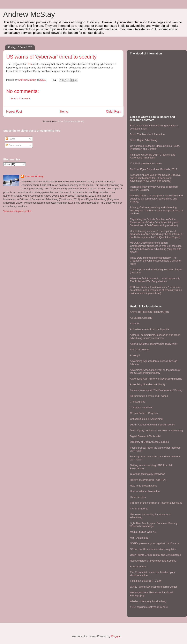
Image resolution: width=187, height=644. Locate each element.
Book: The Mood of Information (147, 134)
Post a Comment (21, 98)
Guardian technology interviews (148, 474)
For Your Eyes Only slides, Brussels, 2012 (153, 169)
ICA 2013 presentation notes (146, 163)
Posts (10, 139)
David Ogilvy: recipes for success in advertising (156, 430)
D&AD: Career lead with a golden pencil (152, 425)
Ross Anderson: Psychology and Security (153, 561)
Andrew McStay (29, 14)
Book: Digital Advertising (144, 140)
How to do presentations (144, 486)
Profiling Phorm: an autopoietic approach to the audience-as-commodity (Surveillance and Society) (156, 199)
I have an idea (138, 497)
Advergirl (135, 355)
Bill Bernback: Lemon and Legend (149, 396)
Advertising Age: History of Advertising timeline (156, 379)
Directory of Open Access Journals (149, 442)
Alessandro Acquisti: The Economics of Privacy (156, 390)
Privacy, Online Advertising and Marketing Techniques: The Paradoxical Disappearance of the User (156, 210)
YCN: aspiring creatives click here (149, 607)
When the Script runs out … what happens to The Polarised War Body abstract (155, 280)
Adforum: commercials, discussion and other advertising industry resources (155, 336)
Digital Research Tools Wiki (145, 436)
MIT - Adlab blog (139, 538)
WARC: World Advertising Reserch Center (153, 587)
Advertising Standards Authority (148, 384)
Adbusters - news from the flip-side (149, 329)
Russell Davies (138, 567)
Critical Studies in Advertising (146, 419)
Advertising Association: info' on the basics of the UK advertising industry (155, 371)
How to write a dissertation (145, 491)
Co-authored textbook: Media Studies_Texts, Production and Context (155, 147)
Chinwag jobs (138, 402)
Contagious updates (141, 407)
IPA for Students (139, 509)
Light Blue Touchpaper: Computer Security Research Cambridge (154, 525)
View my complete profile (17, 211)
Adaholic (135, 323)
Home (64, 112)
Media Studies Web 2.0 (143, 532)
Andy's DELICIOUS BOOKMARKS (149, 312)
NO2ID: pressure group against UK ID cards (155, 543)
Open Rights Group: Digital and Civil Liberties (155, 555)
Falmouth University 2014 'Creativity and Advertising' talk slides (153, 156)
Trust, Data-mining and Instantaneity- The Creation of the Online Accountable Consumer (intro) (156, 261)
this (30, 64)
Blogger (116, 636)
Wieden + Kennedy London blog (148, 601)
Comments (13, 145)
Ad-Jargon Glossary (141, 318)
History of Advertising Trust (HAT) (149, 480)
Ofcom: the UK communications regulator (153, 549)
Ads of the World (139, 350)
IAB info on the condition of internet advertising (156, 503)
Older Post (113, 112)
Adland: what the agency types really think (154, 344)
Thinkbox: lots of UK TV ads (146, 581)
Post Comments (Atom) (71, 121)
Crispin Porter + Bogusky (144, 413)
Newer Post (14, 112)
